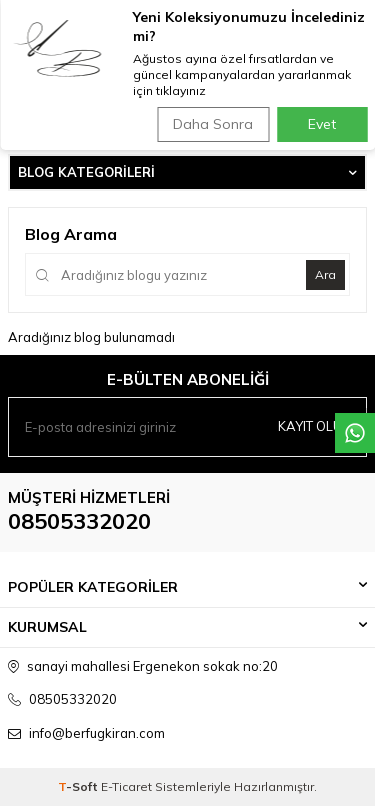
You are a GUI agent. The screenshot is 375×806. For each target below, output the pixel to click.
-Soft (79, 786)
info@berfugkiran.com (97, 733)
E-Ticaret (126, 786)
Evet (322, 124)
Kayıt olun (314, 426)
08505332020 (79, 521)
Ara (325, 274)
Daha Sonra (213, 124)
